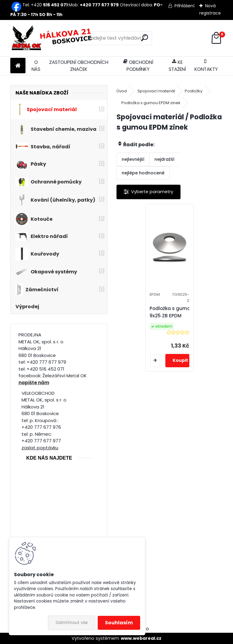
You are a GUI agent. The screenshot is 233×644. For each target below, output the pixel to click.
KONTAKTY (206, 66)
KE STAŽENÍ (177, 66)
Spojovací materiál (156, 91)
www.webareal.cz (141, 638)
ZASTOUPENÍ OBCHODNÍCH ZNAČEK (79, 66)
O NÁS (36, 66)
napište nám (34, 383)
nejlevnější (133, 159)
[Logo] (52, 38)
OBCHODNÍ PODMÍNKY (138, 66)
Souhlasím (119, 623)
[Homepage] (18, 66)
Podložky (194, 91)
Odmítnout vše (72, 623)
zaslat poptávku (40, 448)
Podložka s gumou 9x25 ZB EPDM (171, 312)
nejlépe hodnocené (143, 173)
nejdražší (164, 159)
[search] (145, 38)
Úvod (122, 91)
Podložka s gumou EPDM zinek (151, 103)
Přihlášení (184, 6)
